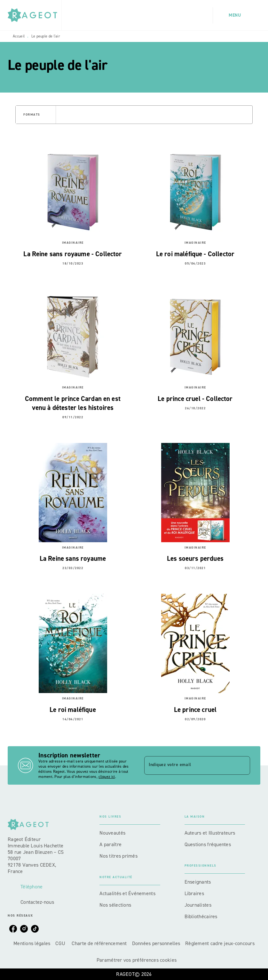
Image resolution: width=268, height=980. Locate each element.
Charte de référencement (99, 943)
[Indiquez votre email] (189, 765)
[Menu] (237, 15)
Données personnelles (156, 943)
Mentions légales (32, 943)
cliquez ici (107, 777)
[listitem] (13, 929)
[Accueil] (35, 15)
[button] (36, 115)
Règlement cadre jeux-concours (220, 943)
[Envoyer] (242, 765)
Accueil (19, 36)
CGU (61, 943)
